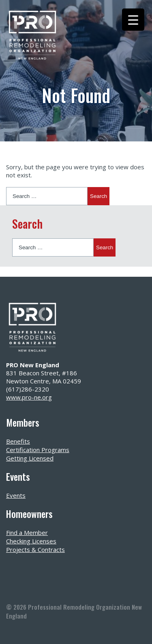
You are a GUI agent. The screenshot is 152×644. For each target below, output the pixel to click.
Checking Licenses (31, 541)
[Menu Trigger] (133, 20)
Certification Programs (38, 450)
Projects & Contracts (35, 549)
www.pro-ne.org (29, 397)
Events (16, 495)
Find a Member (27, 532)
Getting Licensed (30, 458)
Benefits (18, 441)
